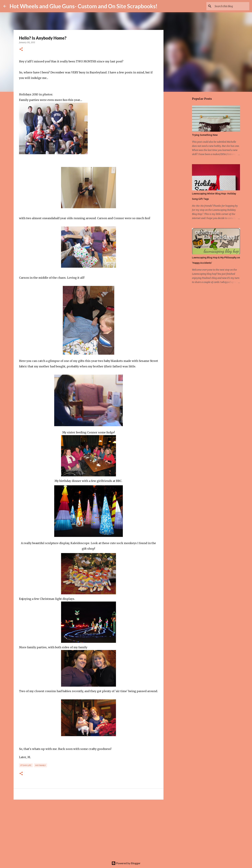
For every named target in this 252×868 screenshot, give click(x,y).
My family (40, 765)
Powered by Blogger (126, 863)
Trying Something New (205, 135)
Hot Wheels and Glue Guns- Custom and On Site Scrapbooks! (84, 6)
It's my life (26, 765)
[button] (21, 49)
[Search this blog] (231, 6)
